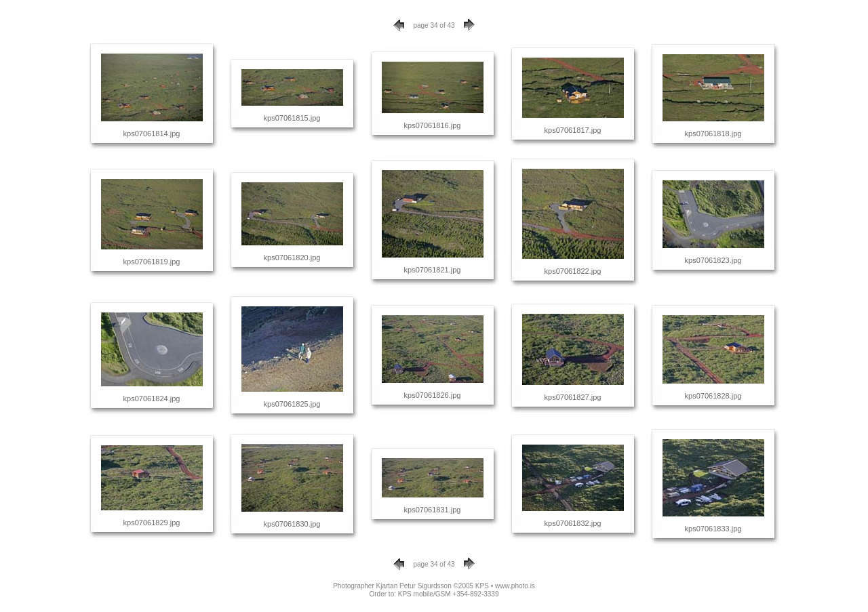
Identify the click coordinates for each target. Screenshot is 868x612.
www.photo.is (515, 586)
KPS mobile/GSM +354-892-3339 (449, 594)
